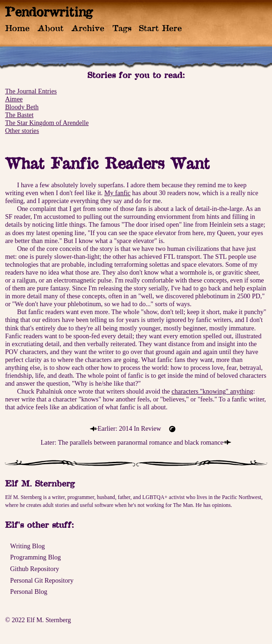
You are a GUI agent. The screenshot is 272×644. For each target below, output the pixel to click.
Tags (122, 28)
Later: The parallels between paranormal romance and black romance (132, 442)
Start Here (160, 28)
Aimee (14, 99)
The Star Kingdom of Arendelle (47, 123)
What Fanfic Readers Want (107, 163)
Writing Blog (28, 546)
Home (17, 28)
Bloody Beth (22, 107)
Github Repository (35, 569)
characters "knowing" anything (213, 391)
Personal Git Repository (42, 580)
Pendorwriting (49, 12)
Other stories (22, 131)
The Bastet (19, 115)
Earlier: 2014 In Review (129, 428)
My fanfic (117, 193)
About (51, 28)
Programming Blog (36, 557)
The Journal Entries (31, 91)
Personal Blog (29, 591)
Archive (88, 28)
